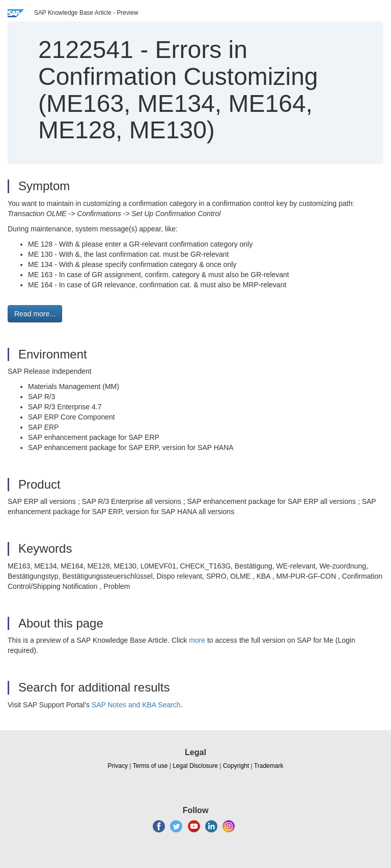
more (197, 640)
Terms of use (150, 766)
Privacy (118, 766)
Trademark (269, 766)
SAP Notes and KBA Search (136, 705)
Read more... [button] (35, 314)
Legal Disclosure (195, 766)
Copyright (236, 766)
